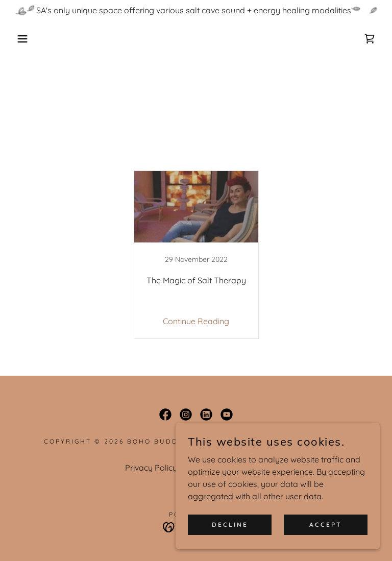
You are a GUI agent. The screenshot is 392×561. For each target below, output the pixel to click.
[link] (370, 39)
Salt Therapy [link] (219, 157)
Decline (230, 525)
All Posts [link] (166, 157)
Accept (326, 525)
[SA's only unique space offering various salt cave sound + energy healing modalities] (196, 10)
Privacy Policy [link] (151, 468)
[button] (20, 39)
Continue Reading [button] (196, 321)
